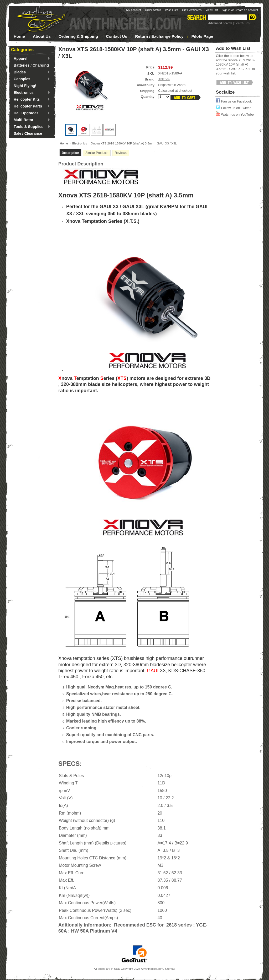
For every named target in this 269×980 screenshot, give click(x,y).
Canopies (31, 79)
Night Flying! (25, 86)
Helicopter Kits (31, 100)
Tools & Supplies (31, 127)
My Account (133, 10)
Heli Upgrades (31, 113)
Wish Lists (172, 10)
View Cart (212, 10)
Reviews (120, 153)
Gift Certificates (192, 10)
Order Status (153, 10)
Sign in (226, 10)
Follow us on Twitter (233, 108)
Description (70, 153)
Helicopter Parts (31, 106)
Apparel (31, 59)
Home (64, 143)
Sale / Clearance (28, 133)
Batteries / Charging (31, 66)
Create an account (246, 10)
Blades (31, 72)
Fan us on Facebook (234, 101)
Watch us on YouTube (235, 114)
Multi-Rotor (31, 120)
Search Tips (242, 23)
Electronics (31, 93)
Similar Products (97, 153)
